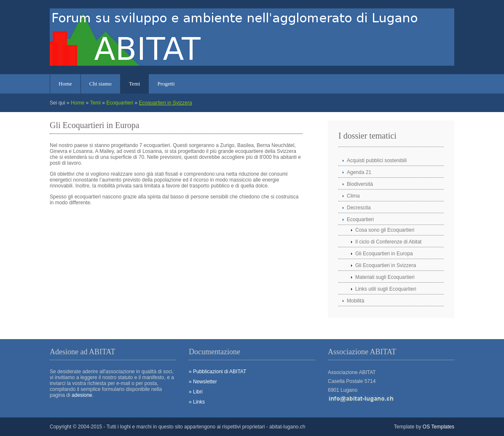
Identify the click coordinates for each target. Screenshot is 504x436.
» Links (197, 402)
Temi (135, 84)
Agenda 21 (359, 172)
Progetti (166, 84)
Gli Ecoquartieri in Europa (384, 254)
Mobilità (355, 301)
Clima (353, 196)
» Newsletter (203, 382)
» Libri (196, 392)
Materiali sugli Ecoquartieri (385, 277)
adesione (82, 395)
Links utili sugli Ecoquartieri (386, 289)
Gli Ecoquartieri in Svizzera (386, 265)
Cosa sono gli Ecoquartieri (385, 230)
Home (65, 84)
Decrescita (359, 208)
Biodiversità (360, 184)
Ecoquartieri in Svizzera (166, 103)
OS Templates (438, 427)
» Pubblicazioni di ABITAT (217, 372)
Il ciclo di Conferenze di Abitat (388, 242)
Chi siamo (101, 84)
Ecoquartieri (120, 103)
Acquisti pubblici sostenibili (377, 160)
